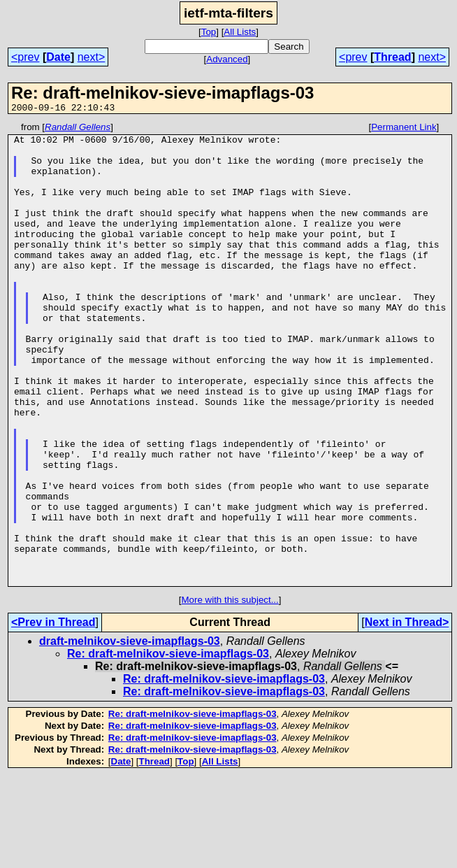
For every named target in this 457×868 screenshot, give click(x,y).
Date (58, 57)
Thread (392, 57)
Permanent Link (404, 129)
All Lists (240, 32)
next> (92, 57)
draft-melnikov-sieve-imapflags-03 (130, 733)
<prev (25, 57)
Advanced (227, 59)
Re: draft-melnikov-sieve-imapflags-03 (168, 746)
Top (209, 32)
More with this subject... (230, 692)
